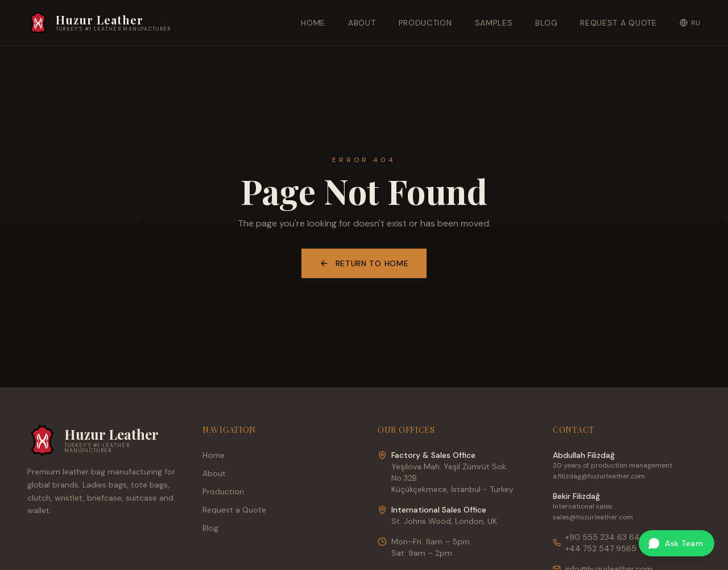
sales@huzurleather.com (593, 517)
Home (313, 23)
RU (690, 23)
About (362, 23)
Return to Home (364, 263)
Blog (546, 23)
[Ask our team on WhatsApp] (677, 543)
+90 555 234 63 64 (603, 537)
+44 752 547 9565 (601, 548)
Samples (494, 23)
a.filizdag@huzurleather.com (599, 476)
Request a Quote (619, 23)
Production (425, 23)
